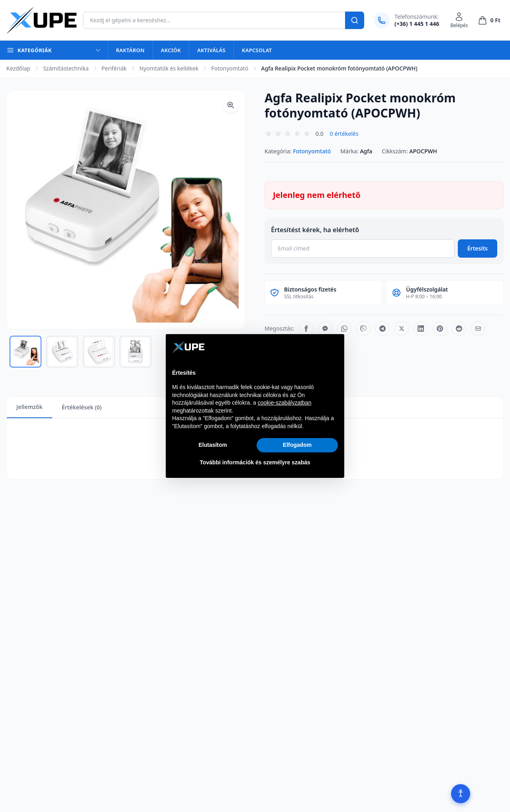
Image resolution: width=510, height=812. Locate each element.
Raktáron (130, 50)
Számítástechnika (66, 68)
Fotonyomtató (230, 68)
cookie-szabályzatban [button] (285, 403)
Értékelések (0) (82, 407)
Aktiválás (211, 50)
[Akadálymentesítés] (461, 794)
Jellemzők (29, 407)
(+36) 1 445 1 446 (417, 24)
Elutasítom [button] (213, 445)
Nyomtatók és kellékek (169, 68)
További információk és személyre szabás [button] (255, 462)
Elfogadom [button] (297, 445)
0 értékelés (344, 134)
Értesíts (478, 248)
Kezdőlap (18, 68)
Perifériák (114, 68)
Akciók (171, 50)
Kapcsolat (257, 50)
